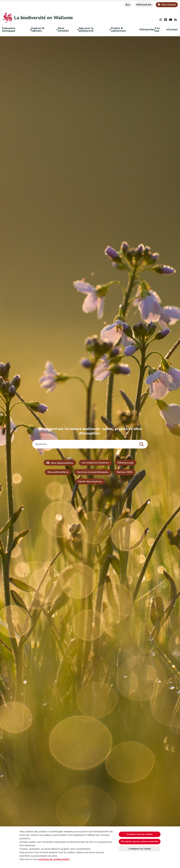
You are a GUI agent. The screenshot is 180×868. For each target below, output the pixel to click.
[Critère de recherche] (90, 444)
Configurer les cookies (140, 849)
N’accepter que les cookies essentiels (140, 841)
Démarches (148, 29)
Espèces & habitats (45, 29)
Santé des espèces (90, 481)
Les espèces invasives (95, 463)
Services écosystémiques (93, 472)
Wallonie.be (144, 5)
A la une (161, 29)
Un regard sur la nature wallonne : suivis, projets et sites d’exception (90, 431)
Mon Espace (167, 5)
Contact (173, 29)
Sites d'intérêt (68, 29)
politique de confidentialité (54, 859)
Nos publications (58, 472)
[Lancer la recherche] (142, 444)
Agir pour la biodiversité (95, 29)
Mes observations (62, 463)
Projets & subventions (126, 29)
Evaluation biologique (17, 29)
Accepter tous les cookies (140, 834)
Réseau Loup (126, 463)
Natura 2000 (125, 472)
